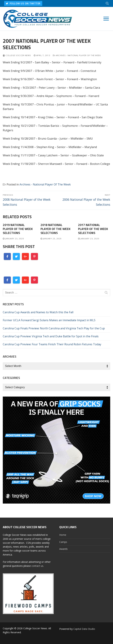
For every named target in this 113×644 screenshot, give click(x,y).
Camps (63, 542)
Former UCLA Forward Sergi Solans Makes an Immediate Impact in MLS (49, 320)
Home (63, 535)
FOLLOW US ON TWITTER (23, 3)
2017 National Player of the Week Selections (93, 229)
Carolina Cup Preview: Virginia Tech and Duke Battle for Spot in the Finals (51, 336)
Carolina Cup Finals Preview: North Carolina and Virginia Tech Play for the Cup (54, 328)
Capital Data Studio (84, 629)
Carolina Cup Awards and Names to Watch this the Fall (38, 312)
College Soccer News (17, 55)
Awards (63, 549)
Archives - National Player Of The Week (77, 55)
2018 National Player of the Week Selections (55, 229)
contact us (37, 566)
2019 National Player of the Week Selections (18, 229)
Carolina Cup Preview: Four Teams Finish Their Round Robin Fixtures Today (52, 344)
